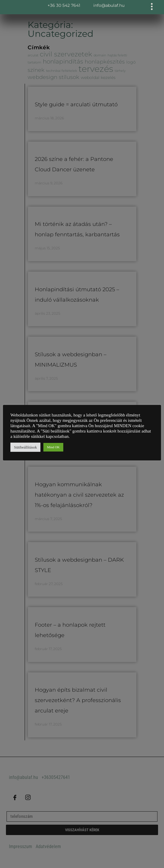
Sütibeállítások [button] (25, 447)
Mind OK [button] (53, 447)
